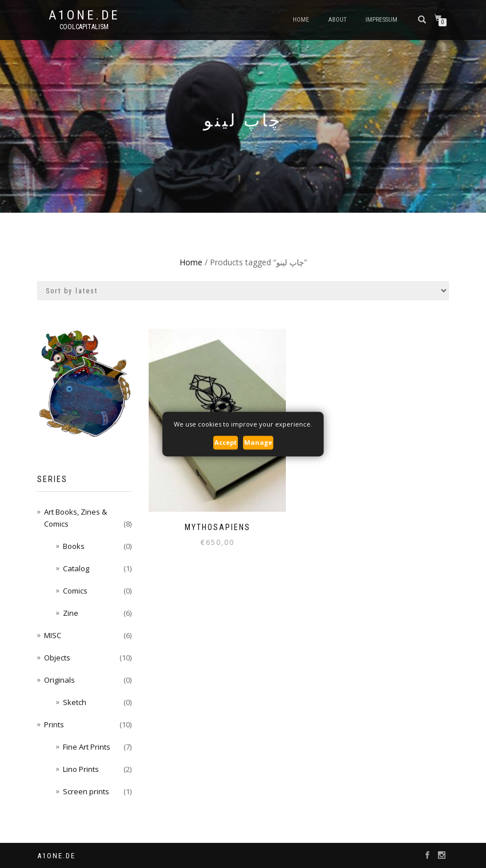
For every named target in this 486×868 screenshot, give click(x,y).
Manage (258, 442)
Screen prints (86, 791)
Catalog (76, 568)
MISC (53, 635)
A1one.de (84, 15)
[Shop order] (243, 291)
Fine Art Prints (87, 747)
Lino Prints (81, 769)
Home (301, 20)
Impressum (381, 20)
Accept (226, 442)
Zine (71, 613)
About (337, 20)
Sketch (75, 702)
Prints (54, 724)
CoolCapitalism (84, 27)
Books (74, 546)
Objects (57, 658)
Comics (75, 591)
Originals (59, 680)
